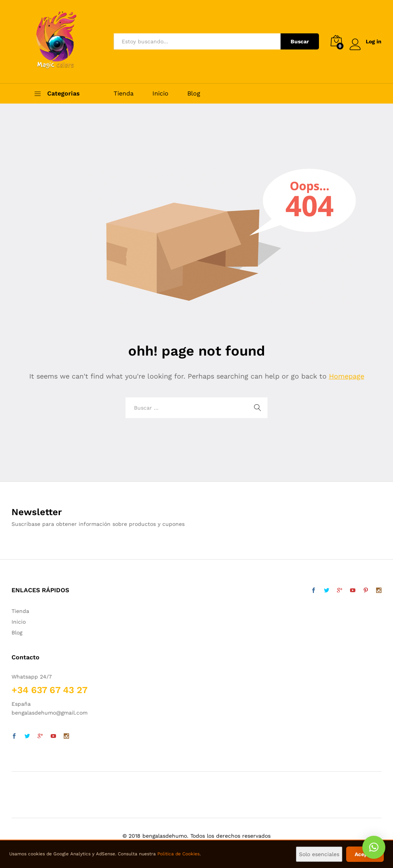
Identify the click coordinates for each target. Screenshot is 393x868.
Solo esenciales (319, 854)
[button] (374, 847)
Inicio (160, 94)
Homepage (347, 376)
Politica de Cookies (178, 854)
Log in (366, 42)
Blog (194, 94)
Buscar (300, 41)
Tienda (124, 94)
